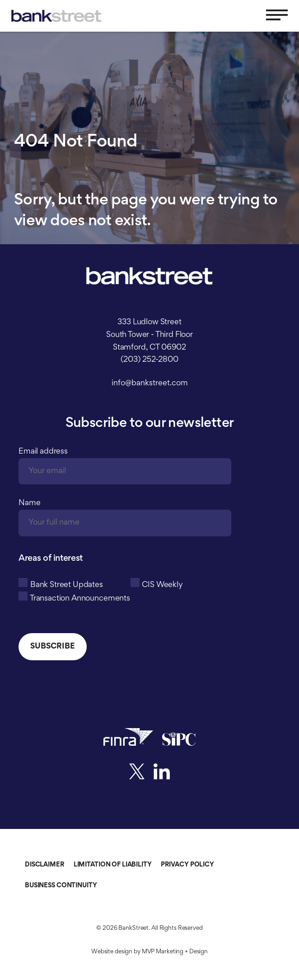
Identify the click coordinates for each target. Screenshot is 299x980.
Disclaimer (45, 865)
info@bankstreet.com (150, 383)
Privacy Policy (187, 865)
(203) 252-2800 (149, 360)
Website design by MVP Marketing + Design (149, 952)
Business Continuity (61, 886)
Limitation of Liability (113, 865)
